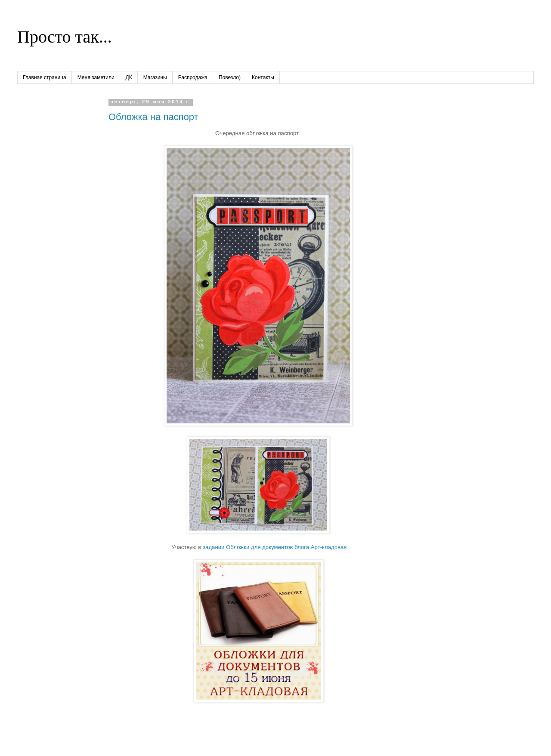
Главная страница (45, 77)
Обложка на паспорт (153, 117)
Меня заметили (96, 77)
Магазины (155, 77)
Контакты (263, 77)
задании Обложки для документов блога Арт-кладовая (275, 547)
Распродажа (193, 77)
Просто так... (65, 37)
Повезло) (230, 77)
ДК (129, 77)
